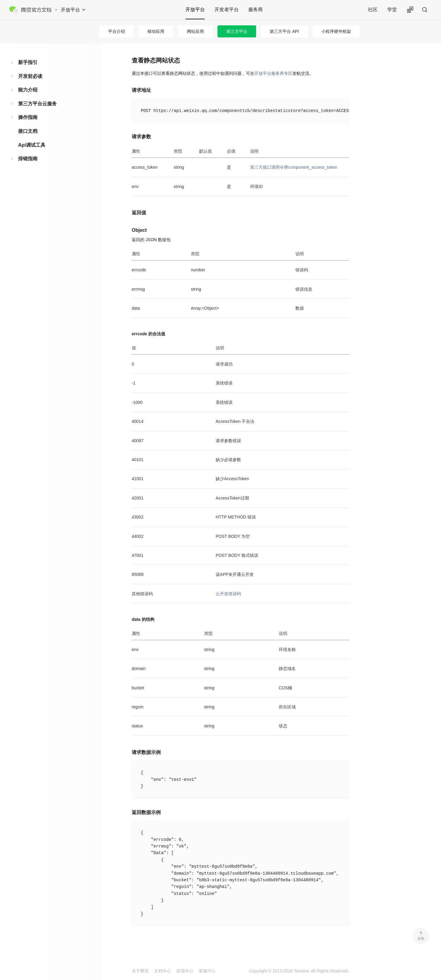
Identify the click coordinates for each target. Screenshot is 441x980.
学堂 (392, 10)
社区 (373, 10)
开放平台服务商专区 (273, 73)
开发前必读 (30, 76)
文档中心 (163, 971)
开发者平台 (227, 10)
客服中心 (207, 971)
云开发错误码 (228, 594)
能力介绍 (28, 90)
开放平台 (195, 10)
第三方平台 (237, 31)
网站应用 (195, 31)
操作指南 (28, 117)
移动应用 (156, 31)
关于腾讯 (140, 971)
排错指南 (28, 159)
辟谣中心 (185, 971)
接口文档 (28, 131)
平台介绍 (117, 31)
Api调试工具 (32, 145)
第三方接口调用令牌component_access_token (294, 167)
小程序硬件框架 (336, 31)
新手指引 (28, 62)
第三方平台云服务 (37, 104)
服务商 (256, 10)
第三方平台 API (284, 31)
